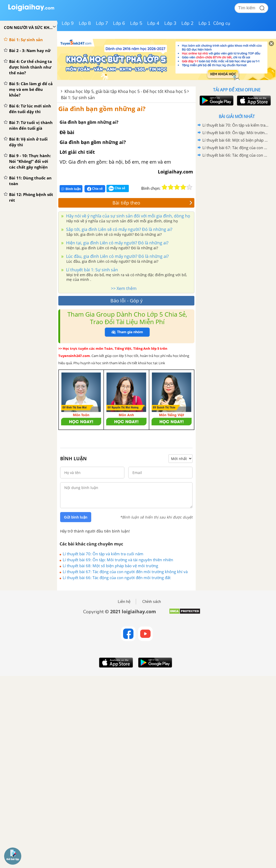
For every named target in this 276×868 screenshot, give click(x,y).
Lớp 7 (102, 23)
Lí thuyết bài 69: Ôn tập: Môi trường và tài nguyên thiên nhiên (118, 560)
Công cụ (222, 23)
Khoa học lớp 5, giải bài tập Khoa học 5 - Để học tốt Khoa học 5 (125, 91)
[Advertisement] (237, 196)
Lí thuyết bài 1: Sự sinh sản (91, 270)
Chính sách (152, 602)
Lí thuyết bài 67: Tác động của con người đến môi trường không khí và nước (125, 572)
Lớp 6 (119, 23)
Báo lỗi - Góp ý (126, 301)
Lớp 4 (153, 23)
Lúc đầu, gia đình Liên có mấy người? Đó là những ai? (117, 256)
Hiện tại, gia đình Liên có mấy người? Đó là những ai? (117, 243)
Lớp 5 (136, 23)
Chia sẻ (95, 189)
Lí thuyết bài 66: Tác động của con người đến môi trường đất (117, 578)
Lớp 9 (68, 23)
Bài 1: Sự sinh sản (78, 98)
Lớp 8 (85, 23)
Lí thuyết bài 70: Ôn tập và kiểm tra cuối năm (103, 554)
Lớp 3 (170, 23)
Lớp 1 (205, 23)
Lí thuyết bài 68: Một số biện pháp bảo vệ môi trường (110, 566)
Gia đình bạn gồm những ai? (102, 109)
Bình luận (71, 189)
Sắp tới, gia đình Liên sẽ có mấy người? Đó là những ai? (119, 229)
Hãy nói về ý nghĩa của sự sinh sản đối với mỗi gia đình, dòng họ (128, 216)
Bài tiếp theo (152, 203)
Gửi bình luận (76, 517)
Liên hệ (124, 602)
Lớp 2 (187, 23)
